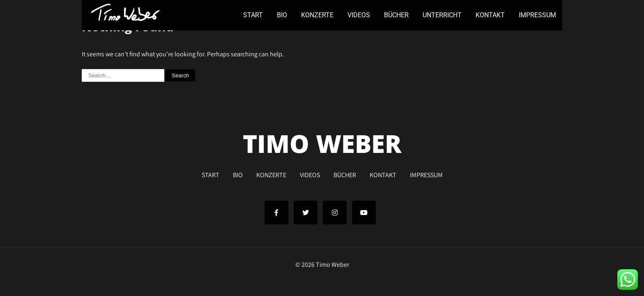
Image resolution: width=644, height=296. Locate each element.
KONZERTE (317, 15)
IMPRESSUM (537, 15)
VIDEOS (359, 15)
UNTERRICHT (442, 15)
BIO (282, 15)
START (253, 15)
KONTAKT (490, 15)
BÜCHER (396, 15)
